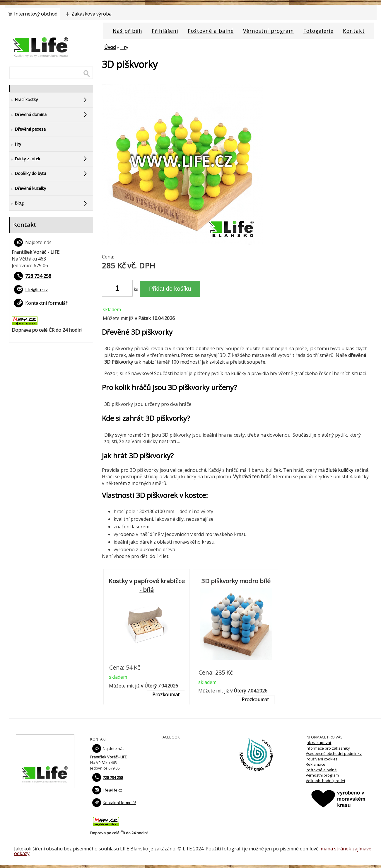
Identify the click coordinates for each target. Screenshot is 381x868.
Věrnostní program (322, 775)
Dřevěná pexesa (28, 129)
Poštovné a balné (321, 770)
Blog (16, 203)
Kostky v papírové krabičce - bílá (147, 585)
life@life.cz (37, 290)
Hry (124, 47)
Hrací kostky (24, 100)
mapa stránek (336, 849)
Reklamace (316, 764)
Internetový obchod (33, 14)
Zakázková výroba (88, 14)
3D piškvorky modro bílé (236, 581)
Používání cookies (322, 759)
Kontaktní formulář (46, 303)
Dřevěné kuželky (28, 189)
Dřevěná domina (28, 115)
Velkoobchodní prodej (325, 781)
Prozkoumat (166, 695)
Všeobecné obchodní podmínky (334, 753)
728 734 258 (38, 276)
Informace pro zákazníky (328, 748)
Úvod (110, 47)
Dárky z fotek (25, 159)
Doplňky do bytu (28, 174)
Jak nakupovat (318, 743)
